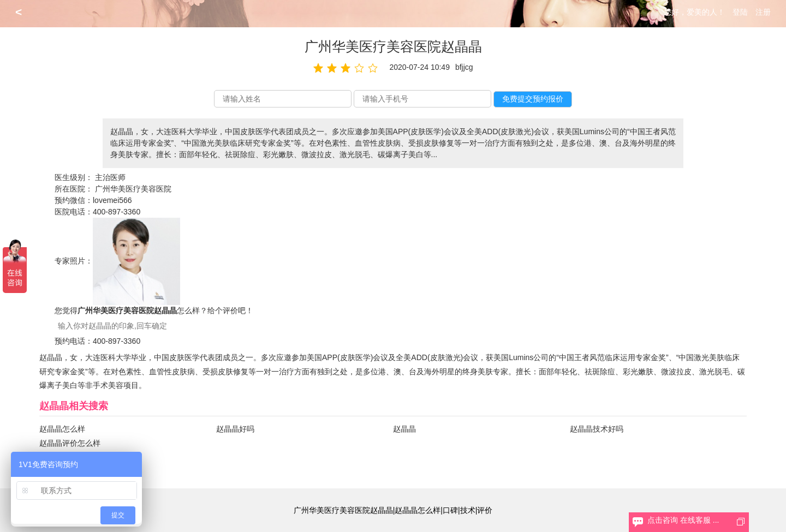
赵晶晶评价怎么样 (70, 443)
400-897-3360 (117, 212)
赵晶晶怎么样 (62, 429)
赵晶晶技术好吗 (597, 429)
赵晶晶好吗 (235, 429)
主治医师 (110, 177)
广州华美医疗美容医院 (133, 189)
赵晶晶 (404, 429)
